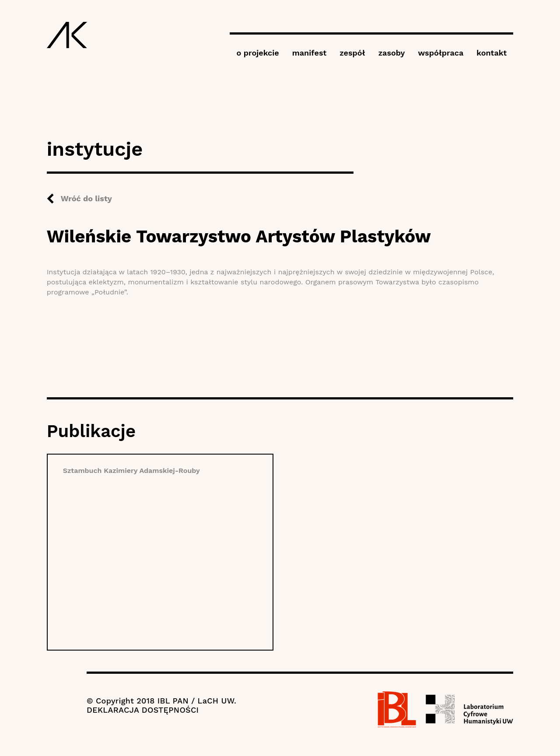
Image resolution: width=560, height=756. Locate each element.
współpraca (441, 53)
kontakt (492, 53)
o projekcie (257, 53)
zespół (352, 53)
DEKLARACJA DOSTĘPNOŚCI (143, 710)
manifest (309, 53)
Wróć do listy (86, 198)
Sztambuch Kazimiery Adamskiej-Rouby (131, 471)
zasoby (392, 53)
